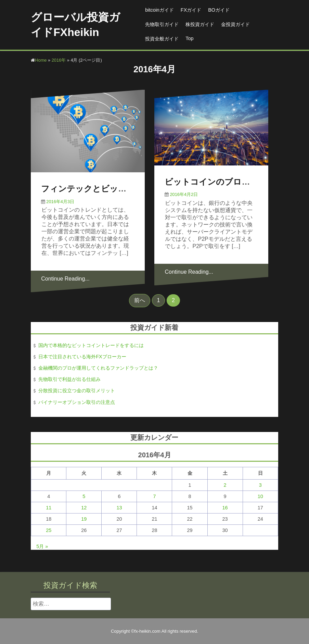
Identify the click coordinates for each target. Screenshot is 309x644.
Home (41, 60)
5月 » (42, 546)
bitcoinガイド (159, 10)
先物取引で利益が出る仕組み (69, 379)
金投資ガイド (235, 24)
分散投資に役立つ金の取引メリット (77, 391)
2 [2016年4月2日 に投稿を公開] (225, 485)
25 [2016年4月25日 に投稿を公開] (49, 530)
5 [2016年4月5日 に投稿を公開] (84, 496)
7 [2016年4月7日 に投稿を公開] (154, 496)
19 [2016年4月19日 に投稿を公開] (84, 519)
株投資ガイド (200, 24)
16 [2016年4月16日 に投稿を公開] (225, 508)
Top (189, 38)
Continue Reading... (65, 279)
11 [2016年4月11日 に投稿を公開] (49, 508)
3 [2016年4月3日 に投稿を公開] (260, 485)
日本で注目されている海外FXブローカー (82, 357)
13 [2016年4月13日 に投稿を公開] (119, 508)
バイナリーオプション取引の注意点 (77, 402)
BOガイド (219, 10)
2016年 (59, 60)
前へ (140, 300)
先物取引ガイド (162, 24)
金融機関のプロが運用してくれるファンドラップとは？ (98, 368)
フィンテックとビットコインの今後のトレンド (131, 189)
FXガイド (191, 10)
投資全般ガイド (162, 39)
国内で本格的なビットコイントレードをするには (91, 345)
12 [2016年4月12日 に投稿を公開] (84, 508)
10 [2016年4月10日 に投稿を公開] (260, 496)
